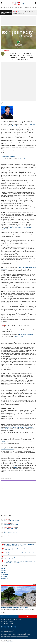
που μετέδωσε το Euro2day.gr (7, 449)
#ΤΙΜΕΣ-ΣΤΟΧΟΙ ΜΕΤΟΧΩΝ (16, 8)
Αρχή (28, 616)
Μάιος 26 (3, 568)
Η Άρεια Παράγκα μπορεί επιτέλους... (10, 520)
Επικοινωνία (8, 619)
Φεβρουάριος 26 (5, 574)
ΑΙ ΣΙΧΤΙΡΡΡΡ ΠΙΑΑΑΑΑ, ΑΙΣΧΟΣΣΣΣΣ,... (11, 528)
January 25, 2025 (22, 159)
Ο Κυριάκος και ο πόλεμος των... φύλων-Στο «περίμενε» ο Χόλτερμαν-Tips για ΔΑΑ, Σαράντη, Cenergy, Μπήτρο (18, 558)
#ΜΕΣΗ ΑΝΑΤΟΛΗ (5, 8)
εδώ (17, 14)
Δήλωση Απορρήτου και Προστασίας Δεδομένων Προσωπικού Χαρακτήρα (14, 636)
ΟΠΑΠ (16, 467)
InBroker (12, 631)
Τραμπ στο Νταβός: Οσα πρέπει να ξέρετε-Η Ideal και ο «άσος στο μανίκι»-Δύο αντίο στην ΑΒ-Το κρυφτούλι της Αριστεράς (18, 545)
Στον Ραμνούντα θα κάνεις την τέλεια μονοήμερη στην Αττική (14, 608)
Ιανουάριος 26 (4, 577)
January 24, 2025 (19, 336)
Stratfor (7, 623)
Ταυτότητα (3, 619)
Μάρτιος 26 (4, 572)
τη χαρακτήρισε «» (14, 442)
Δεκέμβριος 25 (4, 579)
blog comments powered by (8, 488)
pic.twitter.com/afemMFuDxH (26, 334)
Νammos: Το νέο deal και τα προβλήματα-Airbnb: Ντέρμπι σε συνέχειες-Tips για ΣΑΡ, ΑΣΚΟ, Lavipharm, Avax (18, 549)
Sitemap (13, 619)
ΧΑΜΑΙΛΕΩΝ (7, 50)
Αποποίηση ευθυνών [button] (19, 48)
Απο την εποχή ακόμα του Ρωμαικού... (10, 536)
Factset (11, 623)
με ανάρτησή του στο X (16, 123)
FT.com (2, 623)
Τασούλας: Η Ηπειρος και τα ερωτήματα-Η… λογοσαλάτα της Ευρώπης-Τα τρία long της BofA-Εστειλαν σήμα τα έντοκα (18, 553)
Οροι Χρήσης (18, 619)
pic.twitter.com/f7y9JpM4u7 (9, 157)
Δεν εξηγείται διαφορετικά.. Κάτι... (10, 524)
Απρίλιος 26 (4, 570)
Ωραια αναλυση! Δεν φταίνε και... (9, 532)
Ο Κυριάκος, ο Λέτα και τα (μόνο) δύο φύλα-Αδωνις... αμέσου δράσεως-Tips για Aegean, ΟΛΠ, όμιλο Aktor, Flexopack (18, 562)
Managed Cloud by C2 (10, 642)
